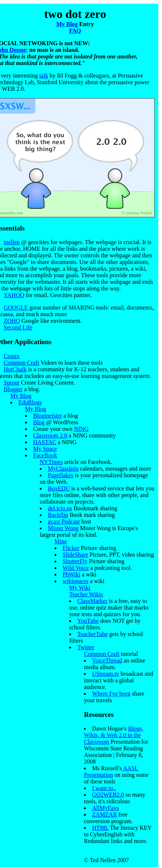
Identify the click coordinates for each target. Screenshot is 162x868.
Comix (12, 356)
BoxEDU (59, 488)
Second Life (18, 327)
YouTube (88, 621)
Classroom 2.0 (50, 435)
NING (81, 429)
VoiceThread (107, 660)
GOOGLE (16, 308)
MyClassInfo (63, 469)
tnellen (12, 242)
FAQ (75, 31)
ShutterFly (75, 561)
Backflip (58, 515)
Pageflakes (61, 475)
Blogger (13, 389)
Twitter (86, 647)
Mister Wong (63, 528)
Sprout (12, 383)
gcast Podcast (64, 521)
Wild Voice (76, 568)
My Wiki (80, 588)
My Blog (67, 24)
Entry (86, 24)
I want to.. (104, 788)
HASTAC (45, 442)
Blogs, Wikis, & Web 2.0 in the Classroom (114, 735)
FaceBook (45, 455)
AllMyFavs (105, 808)
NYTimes (51, 462)
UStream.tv (105, 674)
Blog (39, 422)
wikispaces (75, 581)
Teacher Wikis (86, 594)
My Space (45, 449)
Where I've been (111, 694)
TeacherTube (93, 634)
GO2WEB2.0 (108, 795)
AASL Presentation (111, 771)
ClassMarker (92, 601)
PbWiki (71, 574)
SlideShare (75, 555)
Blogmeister (47, 416)
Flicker (71, 548)
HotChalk (15, 369)
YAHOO (14, 295)
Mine (61, 541)
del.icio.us (60, 508)
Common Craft (21, 363)
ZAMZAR (105, 815)
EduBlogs (30, 402)
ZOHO (12, 321)
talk (44, 76)
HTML (100, 828)
